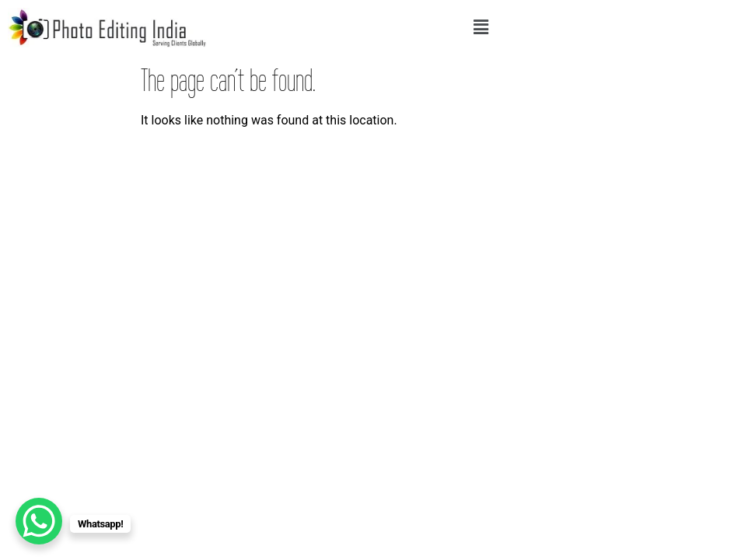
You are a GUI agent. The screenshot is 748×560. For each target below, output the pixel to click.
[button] (481, 27)
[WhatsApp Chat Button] (39, 521)
